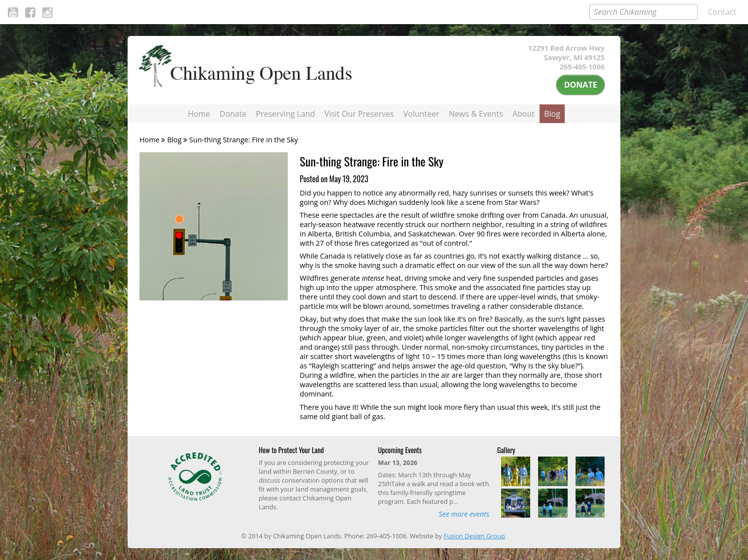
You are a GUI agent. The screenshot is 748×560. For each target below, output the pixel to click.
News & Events (476, 114)
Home (199, 114)
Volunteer (422, 114)
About (524, 114)
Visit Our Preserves (359, 114)
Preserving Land (285, 114)
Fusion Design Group (474, 536)
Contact (722, 12)
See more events (464, 514)
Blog (552, 114)
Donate (581, 85)
